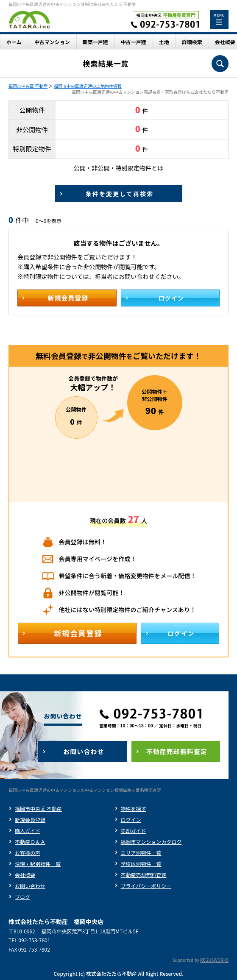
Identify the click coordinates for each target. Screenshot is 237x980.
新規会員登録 (30, 820)
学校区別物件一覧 (141, 864)
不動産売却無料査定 (144, 875)
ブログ (22, 897)
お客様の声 (28, 853)
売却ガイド (134, 831)
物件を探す (134, 809)
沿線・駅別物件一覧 (38, 864)
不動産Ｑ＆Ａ (30, 842)
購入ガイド (28, 831)
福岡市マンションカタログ (151, 842)
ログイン (131, 820)
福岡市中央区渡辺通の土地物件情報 (88, 86)
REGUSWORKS (214, 960)
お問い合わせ (30, 886)
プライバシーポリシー (146, 886)
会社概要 (25, 875)
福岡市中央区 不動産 (28, 86)
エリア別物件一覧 (141, 853)
